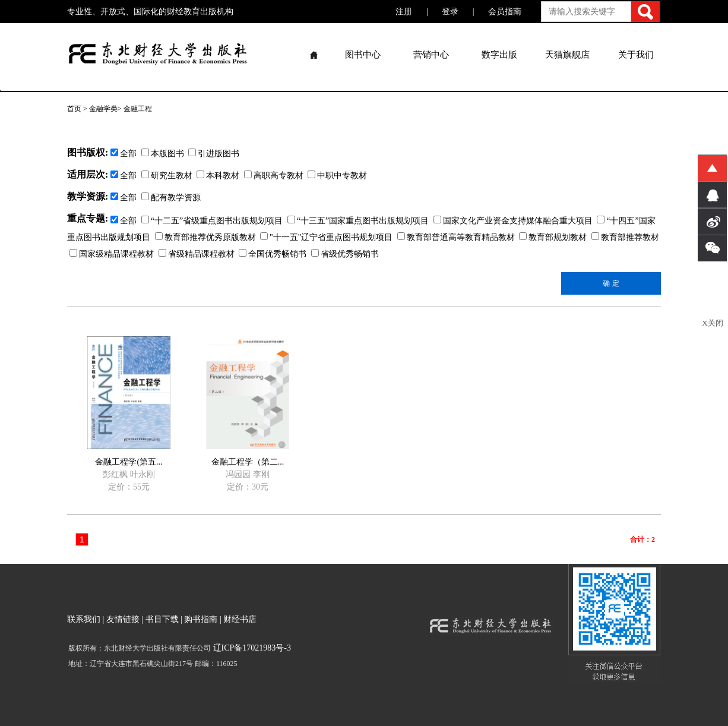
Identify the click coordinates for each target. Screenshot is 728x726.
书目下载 (162, 619)
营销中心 (431, 55)
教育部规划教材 (553, 237)
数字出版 (499, 55)
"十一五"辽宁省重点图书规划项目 (326, 237)
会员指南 (505, 12)
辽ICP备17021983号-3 (251, 648)
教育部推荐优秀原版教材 (205, 237)
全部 (124, 176)
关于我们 (636, 55)
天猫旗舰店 (567, 55)
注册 (404, 12)
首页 (74, 109)
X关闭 (712, 323)
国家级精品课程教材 (112, 254)
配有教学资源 (171, 198)
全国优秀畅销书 (273, 254)
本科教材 (218, 176)
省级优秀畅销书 (345, 254)
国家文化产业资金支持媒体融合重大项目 (513, 221)
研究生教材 (167, 176)
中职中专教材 (337, 176)
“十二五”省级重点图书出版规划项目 (212, 221)
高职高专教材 (274, 176)
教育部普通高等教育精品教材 (456, 237)
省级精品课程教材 (197, 254)
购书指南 (201, 619)
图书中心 (363, 55)
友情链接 (123, 619)
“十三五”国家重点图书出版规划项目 (358, 221)
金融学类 (103, 109)
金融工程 (138, 109)
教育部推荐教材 (625, 237)
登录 (450, 12)
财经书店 (240, 619)
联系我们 (84, 619)
